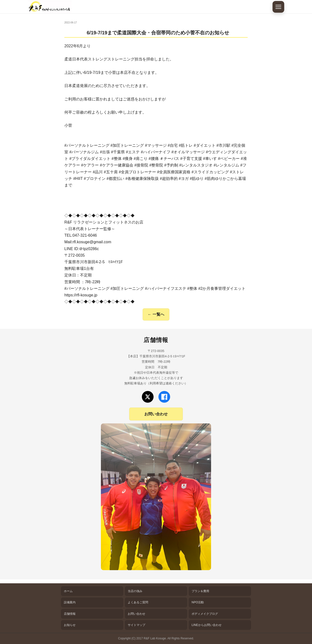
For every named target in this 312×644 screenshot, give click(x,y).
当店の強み (135, 591)
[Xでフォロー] (148, 397)
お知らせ (70, 625)
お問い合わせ (156, 414)
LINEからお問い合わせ (207, 625)
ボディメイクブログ (205, 614)
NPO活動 (198, 602)
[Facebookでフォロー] (164, 397)
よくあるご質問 (138, 602)
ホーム (68, 591)
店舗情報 (70, 614)
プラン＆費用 (200, 591)
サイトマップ (136, 625)
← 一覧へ (156, 314)
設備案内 (70, 602)
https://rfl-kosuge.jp (81, 295)
